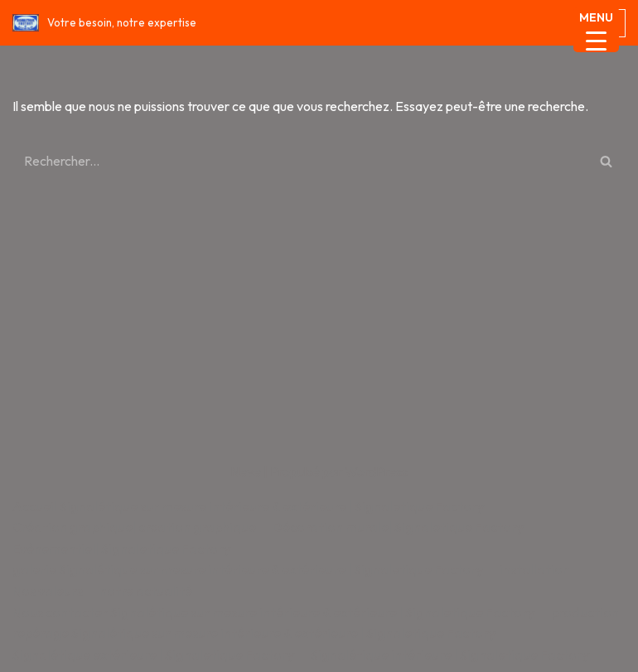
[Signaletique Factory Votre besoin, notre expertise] (104, 23)
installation (535, 569)
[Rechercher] (300, 161)
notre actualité (146, 591)
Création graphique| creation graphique (134, 527)
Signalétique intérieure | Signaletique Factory (450, 655)
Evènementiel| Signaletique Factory (121, 549)
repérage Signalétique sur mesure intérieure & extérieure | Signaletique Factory (254, 633)
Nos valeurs (48, 591)
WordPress (376, 471)
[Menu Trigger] (596, 29)
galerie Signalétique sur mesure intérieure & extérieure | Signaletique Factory (248, 569)
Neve (246, 471)
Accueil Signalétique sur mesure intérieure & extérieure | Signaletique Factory (248, 506)
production (585, 612)
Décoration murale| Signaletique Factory (398, 527)
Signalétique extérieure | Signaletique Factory (153, 655)
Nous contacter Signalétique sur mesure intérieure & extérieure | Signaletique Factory (273, 612)
